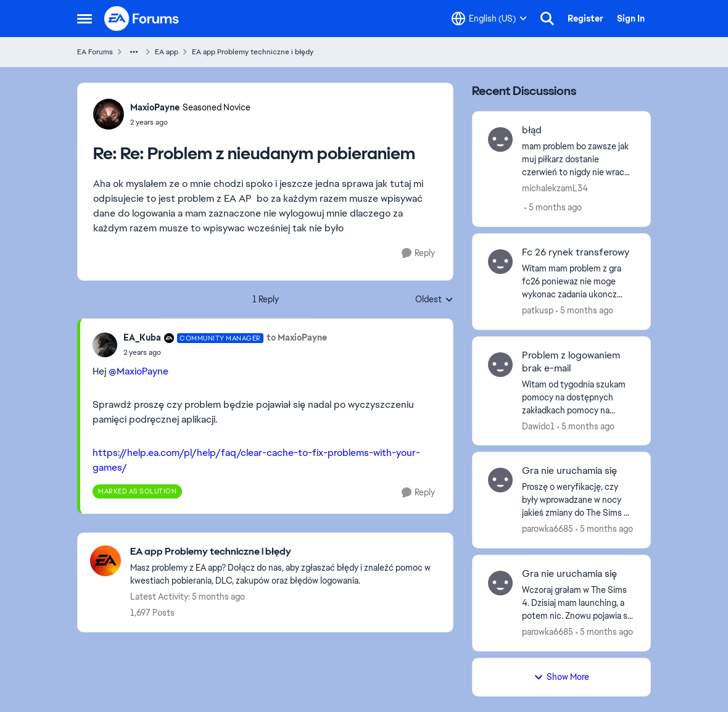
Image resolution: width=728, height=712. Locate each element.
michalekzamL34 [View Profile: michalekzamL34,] (555, 188)
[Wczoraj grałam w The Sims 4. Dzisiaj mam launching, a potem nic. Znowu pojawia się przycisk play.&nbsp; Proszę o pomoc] (578, 603)
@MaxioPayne (139, 371)
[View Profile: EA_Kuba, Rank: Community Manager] (105, 345)
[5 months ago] (553, 208)
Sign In (631, 19)
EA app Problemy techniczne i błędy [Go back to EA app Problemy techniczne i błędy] (253, 52)
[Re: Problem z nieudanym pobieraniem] (190, 122)
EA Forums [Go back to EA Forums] (95, 52)
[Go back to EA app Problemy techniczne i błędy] (285, 552)
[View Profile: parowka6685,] (500, 480)
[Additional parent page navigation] (134, 52)
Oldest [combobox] (434, 300)
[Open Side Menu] (85, 19)
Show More (561, 677)
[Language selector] (489, 19)
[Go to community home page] (142, 19)
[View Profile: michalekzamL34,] (500, 139)
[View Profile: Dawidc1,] (500, 365)
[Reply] (418, 253)
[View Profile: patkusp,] (500, 262)
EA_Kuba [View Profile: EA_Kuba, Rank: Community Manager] (142, 337)
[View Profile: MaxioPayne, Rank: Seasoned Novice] (109, 114)
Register (585, 19)
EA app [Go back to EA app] (167, 52)
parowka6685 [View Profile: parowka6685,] (548, 529)
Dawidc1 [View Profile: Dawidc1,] (538, 426)
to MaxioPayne (297, 337)
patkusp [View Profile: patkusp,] (538, 310)
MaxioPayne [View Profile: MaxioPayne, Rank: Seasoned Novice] (155, 107)
